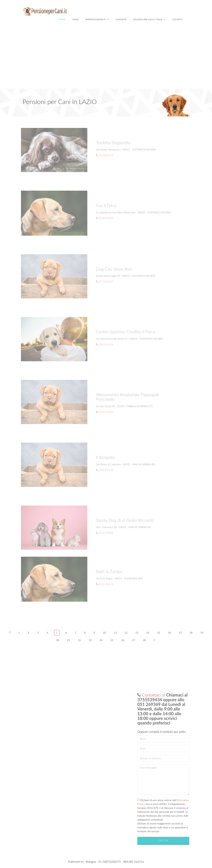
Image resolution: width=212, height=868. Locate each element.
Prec (10, 632)
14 (148, 633)
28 (144, 640)
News (75, 19)
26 (123, 640)
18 (191, 633)
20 (58, 640)
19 (202, 633)
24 (101, 640)
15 (159, 633)
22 (79, 640)
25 (112, 640)
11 (115, 633)
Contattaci (151, 695)
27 (134, 640)
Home (62, 19)
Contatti (177, 19)
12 (126, 633)
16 (169, 633)
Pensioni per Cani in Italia (149, 19)
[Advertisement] (106, 62)
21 (68, 640)
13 (137, 633)
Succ (155, 640)
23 (90, 640)
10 (104, 633)
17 (180, 633)
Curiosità (121, 19)
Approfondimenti (97, 19)
